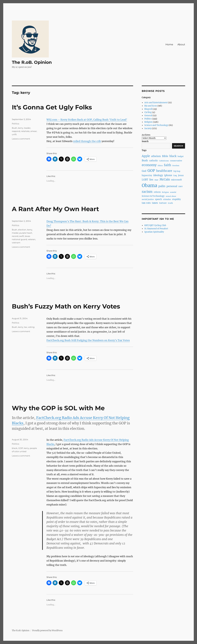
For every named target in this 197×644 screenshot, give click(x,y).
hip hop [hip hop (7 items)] (177, 171)
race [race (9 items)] (180, 186)
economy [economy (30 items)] (149, 165)
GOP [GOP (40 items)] (151, 171)
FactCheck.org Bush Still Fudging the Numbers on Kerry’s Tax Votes (88, 340)
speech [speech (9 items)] (158, 199)
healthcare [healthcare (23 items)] (164, 171)
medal (15, 233)
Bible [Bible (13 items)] (165, 156)
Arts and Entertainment (156, 103)
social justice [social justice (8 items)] (148, 199)
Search (145, 141)
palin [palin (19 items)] (162, 186)
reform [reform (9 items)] (157, 192)
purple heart (26, 233)
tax (26, 327)
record (15, 236)
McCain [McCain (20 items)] (165, 179)
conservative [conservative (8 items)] (176, 161)
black (15, 448)
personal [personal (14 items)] (172, 186)
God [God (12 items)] (144, 171)
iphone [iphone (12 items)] (168, 175)
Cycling (148, 112)
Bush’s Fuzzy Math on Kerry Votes (66, 306)
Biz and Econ (151, 106)
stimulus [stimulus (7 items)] (167, 199)
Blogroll (148, 109)
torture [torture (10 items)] (163, 203)
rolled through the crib (87, 141)
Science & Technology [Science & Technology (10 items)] (153, 196)
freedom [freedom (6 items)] (176, 166)
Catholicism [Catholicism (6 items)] (164, 161)
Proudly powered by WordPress (47, 631)
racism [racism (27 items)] (147, 192)
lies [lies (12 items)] (151, 180)
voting (31, 327)
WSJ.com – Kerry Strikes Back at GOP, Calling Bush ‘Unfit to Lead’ (87, 120)
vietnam (16, 243)
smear (34, 131)
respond (16, 131)
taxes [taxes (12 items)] (155, 203)
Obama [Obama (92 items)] (149, 185)
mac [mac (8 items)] (156, 180)
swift (22, 236)
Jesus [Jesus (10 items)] (181, 175)
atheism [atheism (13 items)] (156, 156)
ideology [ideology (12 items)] (158, 175)
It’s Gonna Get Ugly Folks (52, 107)
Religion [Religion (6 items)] (165, 192)
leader (27, 128)
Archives (146, 135)
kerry (21, 128)
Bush (14, 128)
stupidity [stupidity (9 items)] (176, 199)
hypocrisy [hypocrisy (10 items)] (147, 175)
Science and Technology (156, 125)
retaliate (25, 131)
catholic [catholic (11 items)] (154, 161)
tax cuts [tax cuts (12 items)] (146, 203)
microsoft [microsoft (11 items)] (177, 180)
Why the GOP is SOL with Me (58, 408)
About (181, 44)
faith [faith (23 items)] (168, 165)
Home (169, 44)
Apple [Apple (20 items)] (146, 156)
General (148, 116)
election (22, 230)
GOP (21, 448)
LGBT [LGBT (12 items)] (145, 180)
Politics (15, 124)
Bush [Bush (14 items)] (145, 160)
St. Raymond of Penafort (156, 229)
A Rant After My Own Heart (55, 209)
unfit (14, 134)
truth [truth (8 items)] (170, 203)
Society (148, 128)
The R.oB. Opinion (32, 62)
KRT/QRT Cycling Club (155, 225)
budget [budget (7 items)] (181, 156)
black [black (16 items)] (173, 156)
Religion (148, 122)
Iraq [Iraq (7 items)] (175, 176)
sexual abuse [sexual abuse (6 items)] (171, 196)
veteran (32, 239)
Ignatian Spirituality (154, 232)
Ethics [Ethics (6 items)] (160, 166)
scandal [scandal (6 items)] (173, 192)
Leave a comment (21, 139)
